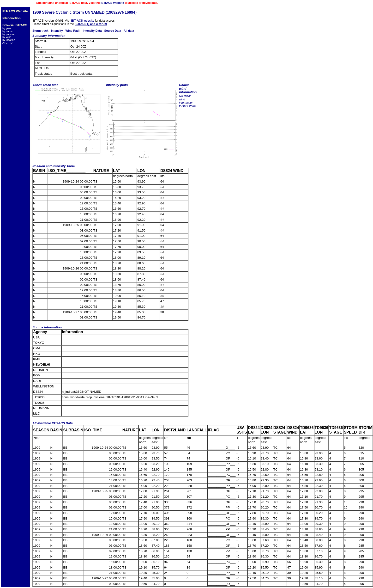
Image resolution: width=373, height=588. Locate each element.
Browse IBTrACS (15, 25)
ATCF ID (7, 43)
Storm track (40, 31)
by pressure (9, 34)
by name (7, 31)
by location (9, 40)
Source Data (113, 31)
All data (129, 31)
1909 (37, 12)
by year (7, 28)
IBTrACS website (83, 21)
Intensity (57, 31)
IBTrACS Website (112, 3)
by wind (7, 37)
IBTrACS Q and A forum (91, 24)
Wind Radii (73, 31)
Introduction (12, 18)
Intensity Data (92, 31)
